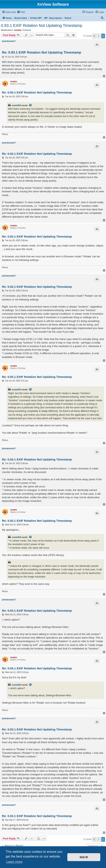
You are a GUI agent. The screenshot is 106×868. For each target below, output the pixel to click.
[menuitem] (21, 12)
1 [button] (99, 36)
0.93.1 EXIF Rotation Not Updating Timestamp (42, 25)
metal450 (16, 105)
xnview (18, 30)
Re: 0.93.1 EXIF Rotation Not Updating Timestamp (42, 52)
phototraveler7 (9, 41)
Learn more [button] (14, 862)
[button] (94, 36)
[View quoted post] (31, 105)
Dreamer (27, 30)
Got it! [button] (84, 857)
